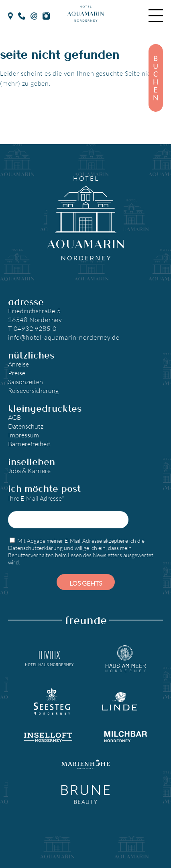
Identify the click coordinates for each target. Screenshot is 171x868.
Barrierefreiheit (29, 444)
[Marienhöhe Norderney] (85, 764)
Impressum (23, 435)
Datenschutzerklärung (35, 548)
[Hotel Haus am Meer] (126, 659)
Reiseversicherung (33, 390)
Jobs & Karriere (29, 470)
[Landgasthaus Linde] (120, 701)
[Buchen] (156, 78)
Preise (17, 373)
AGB (14, 417)
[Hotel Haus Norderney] (49, 659)
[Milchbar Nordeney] (126, 736)
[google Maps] (10, 15)
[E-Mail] (34, 15)
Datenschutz (26, 426)
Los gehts (86, 583)
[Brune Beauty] (85, 794)
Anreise (18, 364)
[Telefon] (22, 15)
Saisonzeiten (25, 382)
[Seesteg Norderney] (52, 701)
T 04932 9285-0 (32, 328)
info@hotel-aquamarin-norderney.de (64, 337)
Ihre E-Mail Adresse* (68, 511)
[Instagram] (46, 15)
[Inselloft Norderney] (48, 736)
